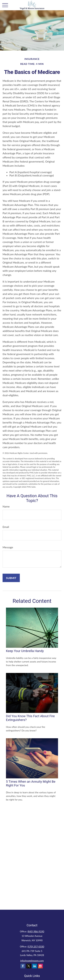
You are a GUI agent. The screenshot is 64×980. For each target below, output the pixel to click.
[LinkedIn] (35, 966)
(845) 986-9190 (36, 931)
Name (6, 506)
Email (6, 527)
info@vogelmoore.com (32, 961)
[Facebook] (23, 966)
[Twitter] (29, 966)
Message (8, 547)
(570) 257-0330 (36, 946)
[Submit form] (11, 578)
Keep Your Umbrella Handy (25, 651)
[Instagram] (41, 966)
